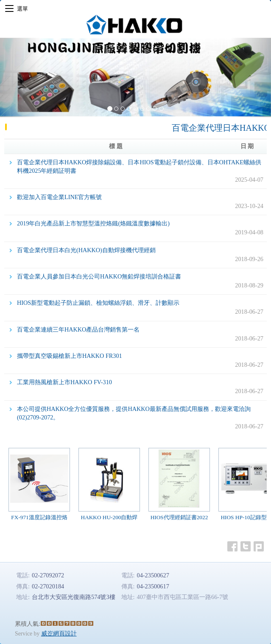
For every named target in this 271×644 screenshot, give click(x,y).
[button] (20, 78)
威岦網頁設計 (59, 634)
